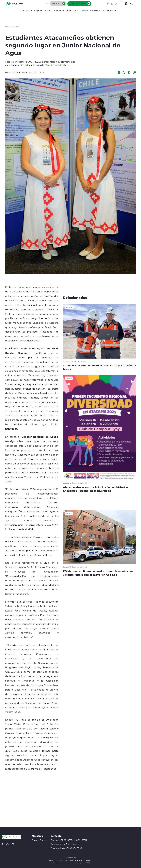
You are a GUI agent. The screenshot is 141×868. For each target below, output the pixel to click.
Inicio (7, 27)
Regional (38, 10)
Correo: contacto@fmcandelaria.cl (66, 844)
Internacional (72, 10)
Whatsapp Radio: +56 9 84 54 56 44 (66, 848)
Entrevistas (95, 10)
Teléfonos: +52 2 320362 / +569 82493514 (69, 840)
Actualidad (28, 10)
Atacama (48, 10)
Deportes (84, 10)
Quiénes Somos (109, 10)
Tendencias (59, 10)
